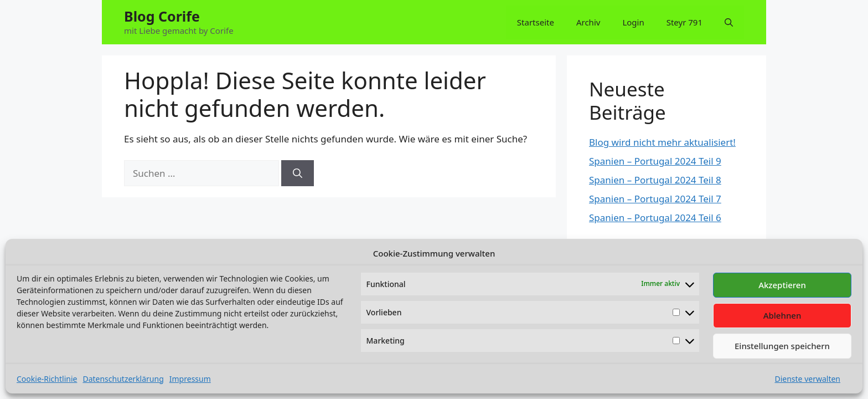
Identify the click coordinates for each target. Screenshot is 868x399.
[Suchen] (298, 173)
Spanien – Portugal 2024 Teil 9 (655, 161)
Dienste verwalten (807, 379)
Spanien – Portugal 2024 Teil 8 (655, 180)
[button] (729, 22)
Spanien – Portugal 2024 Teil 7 (655, 199)
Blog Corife (162, 16)
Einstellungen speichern (782, 346)
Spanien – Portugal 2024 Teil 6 (655, 218)
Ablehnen (782, 315)
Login (633, 22)
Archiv (588, 22)
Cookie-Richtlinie (47, 379)
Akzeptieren (782, 285)
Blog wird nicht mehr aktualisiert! (662, 142)
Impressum (190, 379)
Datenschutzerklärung (123, 379)
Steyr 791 (684, 22)
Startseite (536, 22)
